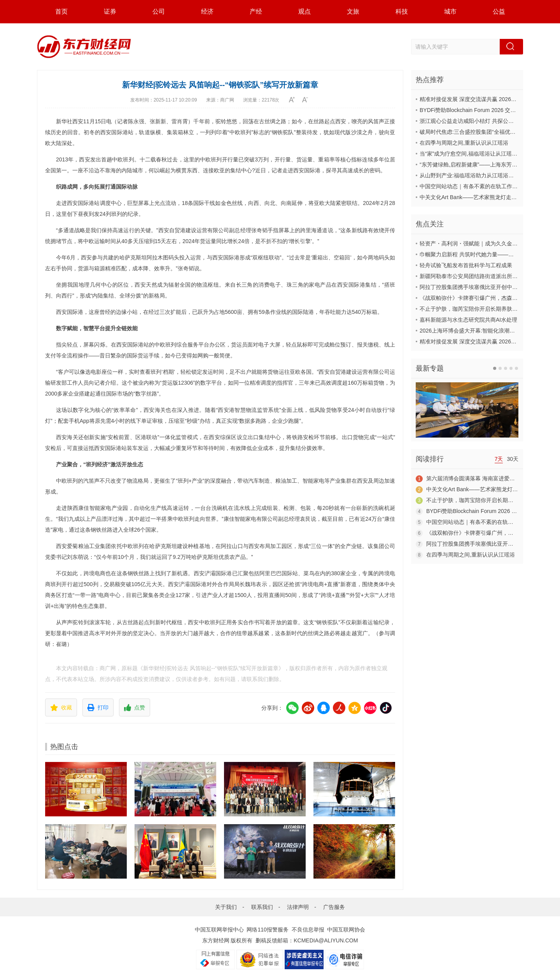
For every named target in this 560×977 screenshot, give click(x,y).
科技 (402, 11)
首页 (61, 11)
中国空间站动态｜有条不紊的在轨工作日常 (471, 186)
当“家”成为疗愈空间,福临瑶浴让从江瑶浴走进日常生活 (485, 154)
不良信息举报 (308, 930)
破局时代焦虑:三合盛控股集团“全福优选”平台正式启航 (485, 132)
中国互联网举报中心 (219, 930)
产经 (256, 11)
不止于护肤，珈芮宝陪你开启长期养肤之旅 (471, 309)
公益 (499, 11)
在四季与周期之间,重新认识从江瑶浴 (464, 143)
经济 (207, 11)
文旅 (353, 11)
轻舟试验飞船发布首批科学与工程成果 (466, 265)
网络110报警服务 (267, 930)
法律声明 (298, 907)
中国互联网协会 (346, 930)
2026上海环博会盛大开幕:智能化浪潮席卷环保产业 (481, 331)
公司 (159, 11)
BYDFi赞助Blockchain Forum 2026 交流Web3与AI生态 (486, 110)
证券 (110, 11)
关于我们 (226, 907)
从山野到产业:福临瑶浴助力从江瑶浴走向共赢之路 (480, 175)
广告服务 (334, 907)
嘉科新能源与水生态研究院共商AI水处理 (468, 320)
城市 (450, 11)
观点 (304, 11)
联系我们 (262, 907)
